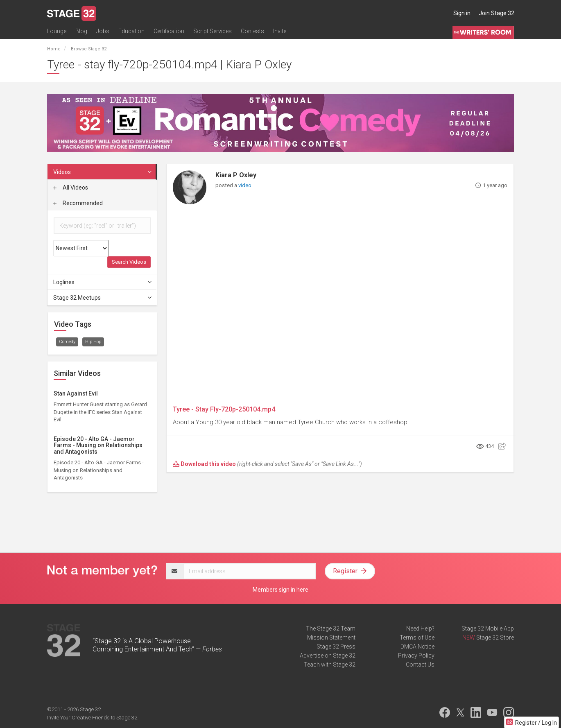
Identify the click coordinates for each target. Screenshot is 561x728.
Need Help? (420, 629)
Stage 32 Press (336, 647)
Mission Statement (331, 638)
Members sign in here (280, 590)
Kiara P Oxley (236, 175)
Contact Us (420, 665)
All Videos (71, 188)
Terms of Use (417, 638)
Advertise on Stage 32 (328, 656)
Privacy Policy (416, 656)
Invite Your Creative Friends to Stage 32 (92, 718)
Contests (252, 32)
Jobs (103, 32)
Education (131, 32)
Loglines (103, 282)
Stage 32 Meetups (103, 298)
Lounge (57, 32)
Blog (81, 32)
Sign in (462, 13)
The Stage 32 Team (331, 629)
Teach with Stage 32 (330, 665)
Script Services (213, 32)
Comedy (67, 342)
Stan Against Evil (76, 393)
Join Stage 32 (497, 13)
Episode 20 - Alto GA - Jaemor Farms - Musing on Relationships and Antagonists (98, 445)
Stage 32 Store (495, 638)
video (245, 185)
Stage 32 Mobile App (488, 629)
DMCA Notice (417, 647)
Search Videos (129, 262)
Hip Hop (93, 342)
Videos (103, 172)
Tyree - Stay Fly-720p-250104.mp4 (224, 409)
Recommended (78, 203)
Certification (169, 32)
